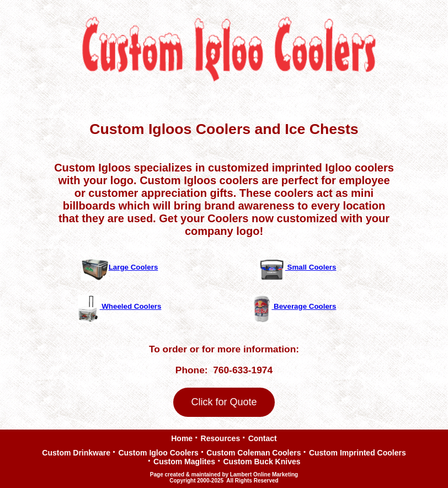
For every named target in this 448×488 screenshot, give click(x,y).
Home (182, 439)
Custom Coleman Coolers (254, 452)
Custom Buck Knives (262, 461)
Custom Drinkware (76, 453)
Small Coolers (297, 267)
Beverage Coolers (294, 306)
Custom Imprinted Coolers (358, 452)
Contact (263, 438)
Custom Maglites (184, 461)
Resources (221, 438)
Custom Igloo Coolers (158, 452)
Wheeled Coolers (120, 306)
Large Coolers (120, 267)
